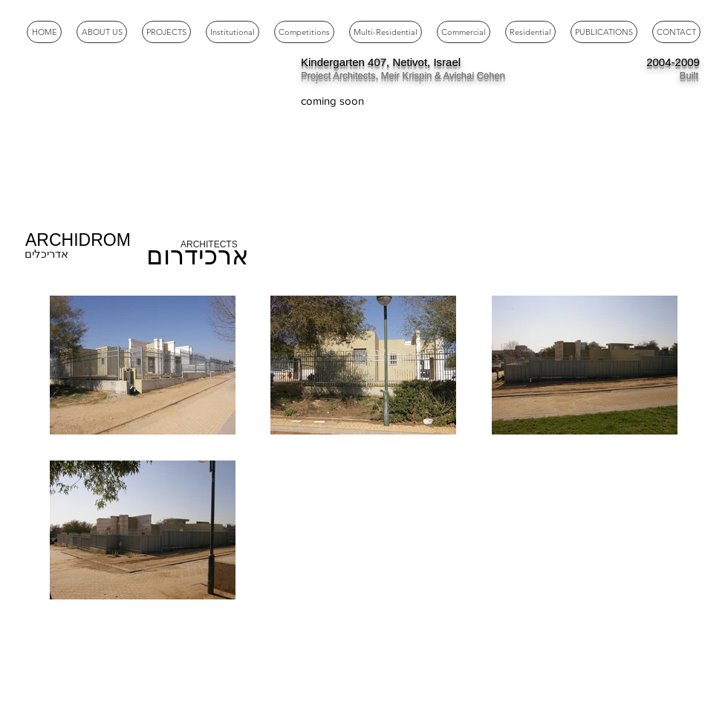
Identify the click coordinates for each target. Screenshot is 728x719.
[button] (233, 32)
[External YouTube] (134, 140)
